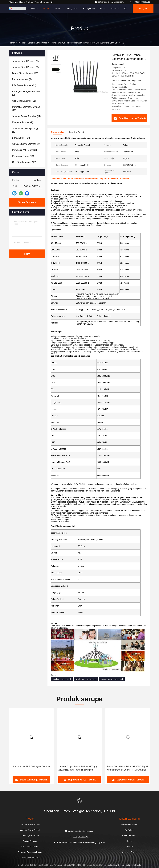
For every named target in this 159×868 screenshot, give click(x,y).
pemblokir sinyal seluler (86, 679)
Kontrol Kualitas (129, 836)
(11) (24, 85)
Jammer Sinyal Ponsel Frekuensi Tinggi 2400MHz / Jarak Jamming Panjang (78, 768)
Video (57, 9)
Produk (46, 9)
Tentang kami (71, 9)
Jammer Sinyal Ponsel (38, 43)
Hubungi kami (89, 9)
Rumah (34, 9)
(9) (22, 79)
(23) (25, 67)
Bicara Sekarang (27, 202)
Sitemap (129, 847)
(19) (26, 144)
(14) (21, 138)
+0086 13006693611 (140, 2)
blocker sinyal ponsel (62, 679)
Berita (129, 841)
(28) (25, 61)
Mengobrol (144, 9)
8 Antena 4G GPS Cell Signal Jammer (31, 766)
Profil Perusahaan (129, 825)
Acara (103, 9)
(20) (25, 73)
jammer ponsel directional (112, 679)
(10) (26, 109)
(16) (25, 150)
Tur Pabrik (129, 830)
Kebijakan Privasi (129, 852)
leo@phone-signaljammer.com (109, 2)
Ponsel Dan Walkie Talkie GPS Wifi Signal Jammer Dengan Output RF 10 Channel (127, 768)
